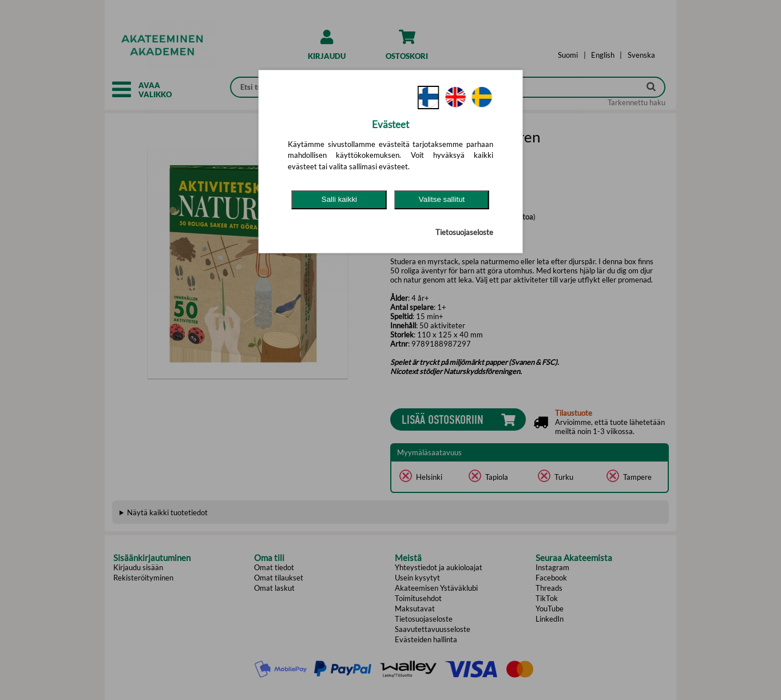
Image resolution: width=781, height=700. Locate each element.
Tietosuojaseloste (464, 232)
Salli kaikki (339, 199)
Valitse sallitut (442, 199)
